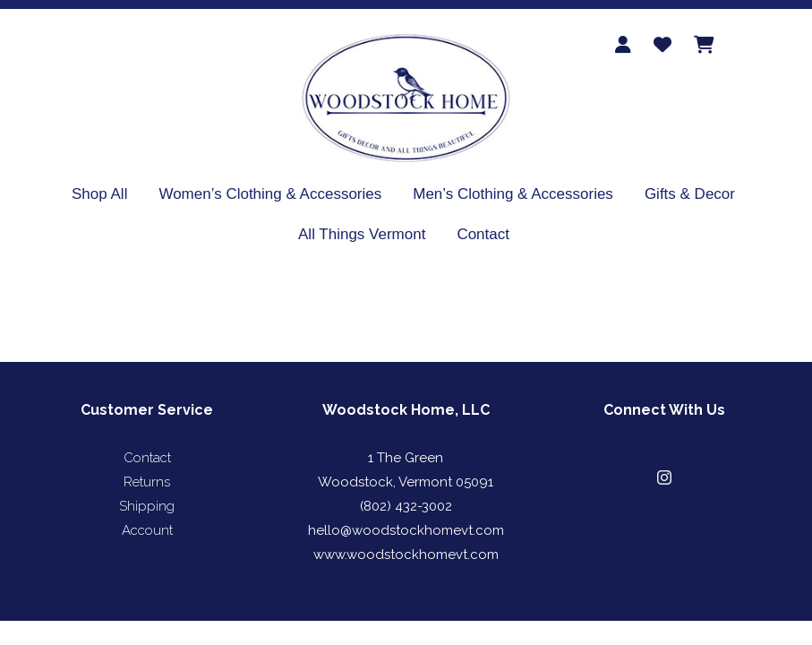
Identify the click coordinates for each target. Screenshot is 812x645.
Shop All (99, 194)
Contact (483, 234)
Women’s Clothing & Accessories (270, 194)
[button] (664, 477)
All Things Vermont (362, 234)
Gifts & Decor (690, 194)
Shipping (147, 506)
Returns (147, 482)
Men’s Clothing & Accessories (513, 194)
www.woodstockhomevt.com (406, 555)
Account (147, 530)
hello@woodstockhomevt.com (406, 530)
